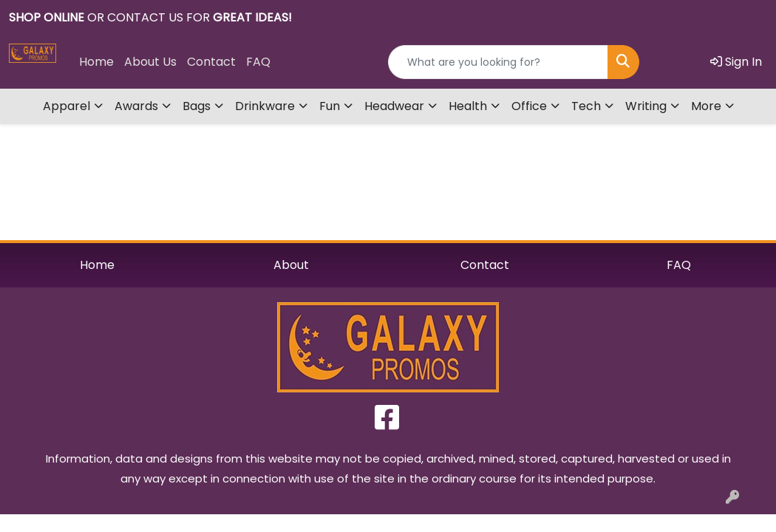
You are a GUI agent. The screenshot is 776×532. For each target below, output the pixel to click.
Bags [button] (197, 106)
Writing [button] (646, 106)
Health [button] (468, 106)
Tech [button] (586, 106)
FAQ (258, 62)
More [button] (706, 106)
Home (96, 62)
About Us (150, 62)
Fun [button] (330, 106)
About (291, 265)
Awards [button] (136, 106)
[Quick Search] (498, 62)
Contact (211, 62)
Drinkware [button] (265, 106)
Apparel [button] (67, 106)
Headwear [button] (394, 106)
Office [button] (529, 106)
